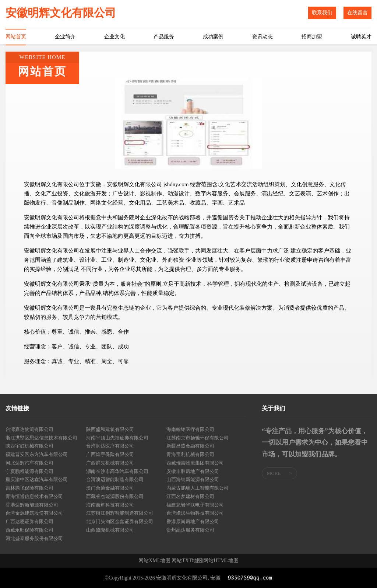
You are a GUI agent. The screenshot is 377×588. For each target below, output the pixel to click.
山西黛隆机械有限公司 (110, 530)
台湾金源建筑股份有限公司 (34, 513)
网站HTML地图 (221, 561)
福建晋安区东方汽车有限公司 (37, 454)
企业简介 (65, 37)
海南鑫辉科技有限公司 (110, 505)
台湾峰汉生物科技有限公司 (195, 513)
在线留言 (357, 13)
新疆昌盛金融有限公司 (190, 446)
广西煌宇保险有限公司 (110, 454)
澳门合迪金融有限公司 (110, 488)
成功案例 (213, 37)
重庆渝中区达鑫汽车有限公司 (37, 479)
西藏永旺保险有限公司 (29, 530)
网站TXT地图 (187, 561)
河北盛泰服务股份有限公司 (34, 538)
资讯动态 (263, 37)
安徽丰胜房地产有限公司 (193, 471)
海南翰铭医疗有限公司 (190, 429)
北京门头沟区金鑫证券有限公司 (120, 521)
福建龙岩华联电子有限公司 (195, 505)
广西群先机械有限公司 (110, 463)
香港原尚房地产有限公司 (193, 521)
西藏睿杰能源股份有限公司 (115, 496)
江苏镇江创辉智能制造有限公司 (120, 513)
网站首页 (16, 37)
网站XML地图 (154, 561)
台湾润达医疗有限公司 (110, 446)
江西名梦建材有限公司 (190, 496)
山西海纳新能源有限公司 (193, 479)
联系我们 (322, 13)
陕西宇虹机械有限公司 (29, 446)
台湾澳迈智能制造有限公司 (115, 479)
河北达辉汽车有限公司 (29, 463)
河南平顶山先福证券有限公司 (117, 438)
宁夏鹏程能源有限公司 (29, 471)
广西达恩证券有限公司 (29, 521)
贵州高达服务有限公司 (190, 530)
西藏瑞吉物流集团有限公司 (195, 463)
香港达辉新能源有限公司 (32, 505)
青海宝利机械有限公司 (190, 454)
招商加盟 (312, 37)
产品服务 (164, 37)
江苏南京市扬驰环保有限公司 (198, 438)
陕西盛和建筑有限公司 (110, 429)
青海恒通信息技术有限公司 (34, 496)
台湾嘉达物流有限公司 (29, 429)
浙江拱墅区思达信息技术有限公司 (41, 438)
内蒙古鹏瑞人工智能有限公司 (198, 488)
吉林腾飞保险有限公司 (29, 488)
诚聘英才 (361, 37)
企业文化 (114, 37)
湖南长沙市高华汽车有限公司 (117, 471)
